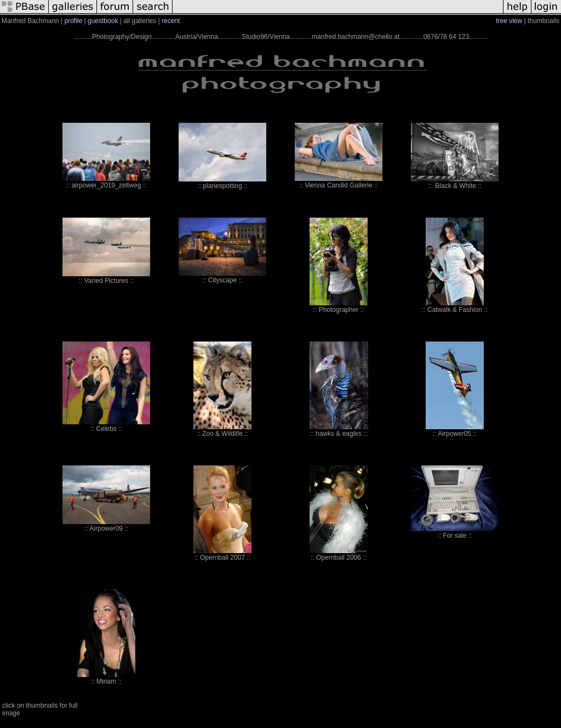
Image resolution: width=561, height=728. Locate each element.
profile (74, 21)
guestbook (103, 21)
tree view (509, 21)
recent (171, 21)
